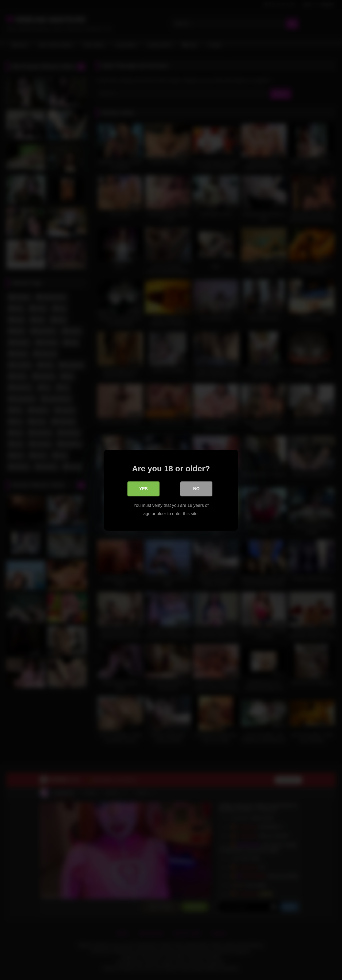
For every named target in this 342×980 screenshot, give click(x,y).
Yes (143, 489)
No (196, 489)
